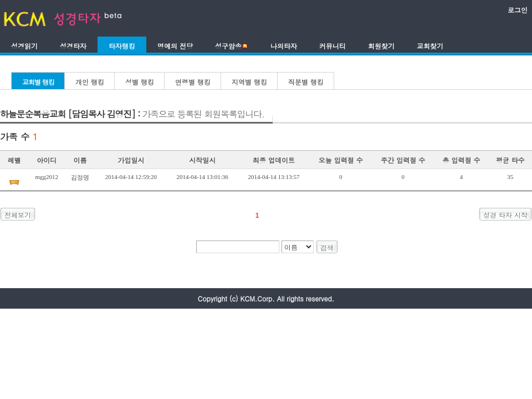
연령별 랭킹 (193, 82)
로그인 (518, 10)
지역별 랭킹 (249, 82)
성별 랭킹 (140, 82)
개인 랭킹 (90, 82)
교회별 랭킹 (38, 82)
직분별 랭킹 (306, 82)
